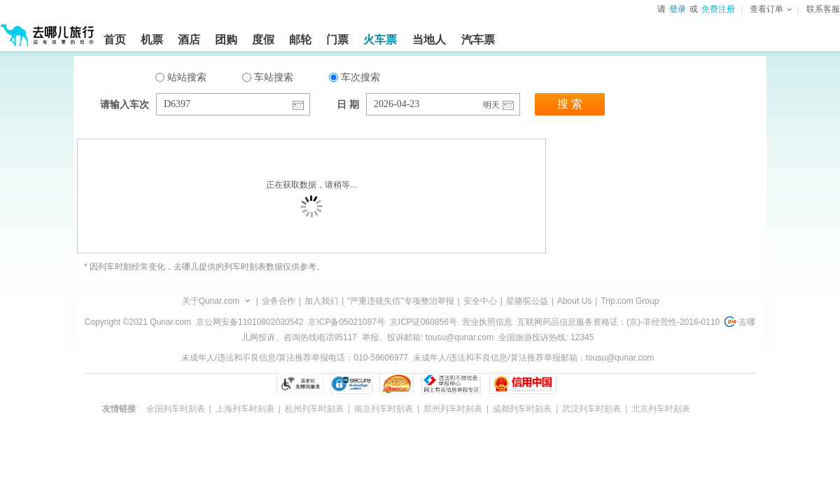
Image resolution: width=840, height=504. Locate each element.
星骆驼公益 (527, 301)
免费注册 (718, 9)
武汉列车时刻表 (591, 409)
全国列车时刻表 (176, 409)
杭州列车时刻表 (314, 409)
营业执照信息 (487, 322)
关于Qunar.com (211, 301)
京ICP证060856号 (423, 322)
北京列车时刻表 (661, 409)
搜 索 (570, 104)
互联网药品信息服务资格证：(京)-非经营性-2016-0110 (618, 322)
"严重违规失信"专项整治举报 (401, 301)
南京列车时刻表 (384, 409)
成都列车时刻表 (522, 409)
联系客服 (823, 9)
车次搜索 (355, 77)
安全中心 (480, 301)
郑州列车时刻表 (453, 409)
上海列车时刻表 (245, 409)
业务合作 (279, 301)
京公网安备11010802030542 (250, 322)
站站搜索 (181, 77)
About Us (574, 301)
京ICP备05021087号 (346, 322)
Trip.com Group (630, 301)
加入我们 (321, 301)
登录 (678, 9)
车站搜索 (268, 77)
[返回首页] (48, 29)
